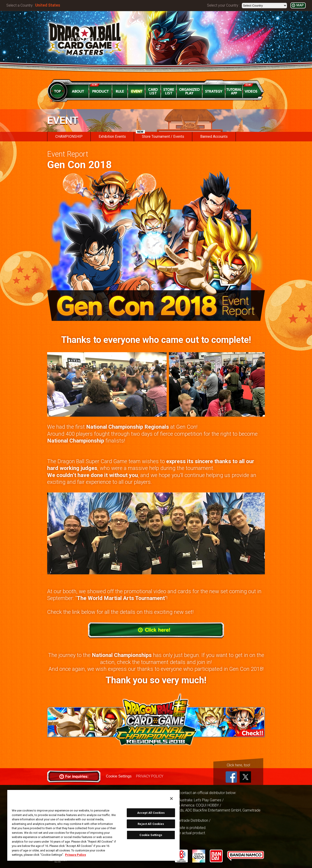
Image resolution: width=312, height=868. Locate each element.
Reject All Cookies (151, 824)
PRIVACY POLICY (149, 776)
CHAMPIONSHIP (69, 136)
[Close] (171, 799)
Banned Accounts (214, 136)
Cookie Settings (119, 776)
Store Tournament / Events (160, 135)
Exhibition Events (112, 136)
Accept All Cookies (151, 813)
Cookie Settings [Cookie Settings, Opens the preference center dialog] (151, 835)
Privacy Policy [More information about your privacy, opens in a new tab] (76, 855)
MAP (300, 5)
